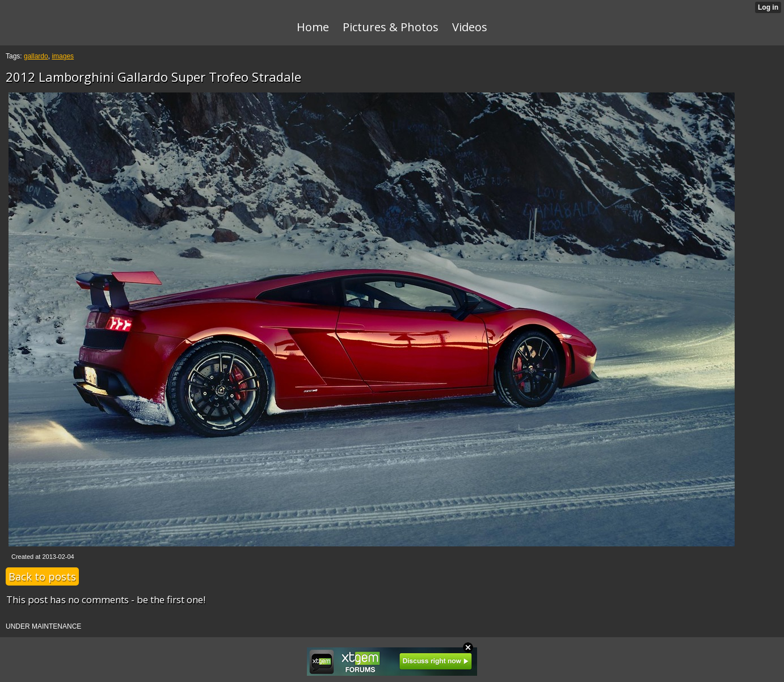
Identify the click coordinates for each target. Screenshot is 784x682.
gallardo (36, 56)
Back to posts (42, 576)
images (63, 56)
